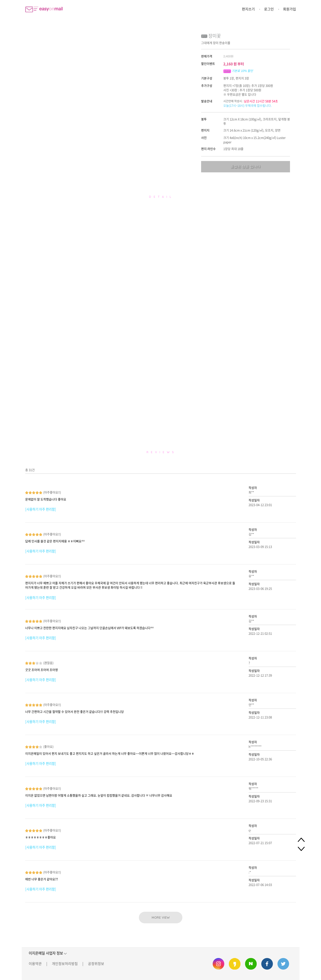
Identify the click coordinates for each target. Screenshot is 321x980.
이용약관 (35, 964)
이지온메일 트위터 (283, 964)
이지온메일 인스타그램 (218, 964)
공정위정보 (96, 964)
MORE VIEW (161, 918)
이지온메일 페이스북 (267, 964)
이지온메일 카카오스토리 (235, 964)
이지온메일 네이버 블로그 (251, 964)
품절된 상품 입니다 (245, 166)
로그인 (269, 9)
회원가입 (290, 9)
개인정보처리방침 (65, 964)
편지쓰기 (248, 9)
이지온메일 (44, 9)
